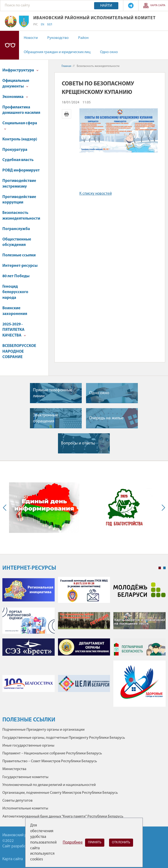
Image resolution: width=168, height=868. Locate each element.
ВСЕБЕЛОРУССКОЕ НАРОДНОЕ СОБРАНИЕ (19, 352)
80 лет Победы (16, 276)
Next (162, 508)
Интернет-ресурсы (20, 266)
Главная (66, 66)
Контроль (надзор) (20, 139)
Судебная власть (18, 160)
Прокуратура (15, 150)
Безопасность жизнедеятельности (21, 216)
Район (83, 38)
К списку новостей (96, 194)
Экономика (15, 97)
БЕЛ (50, 25)
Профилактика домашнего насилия (21, 110)
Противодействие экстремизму (19, 184)
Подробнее (73, 843)
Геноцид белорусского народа (15, 292)
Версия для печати (67, 114)
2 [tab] (164, 568)
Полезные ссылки (19, 255)
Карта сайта (158, 6)
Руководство (58, 38)
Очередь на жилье (106, 418)
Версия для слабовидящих (10, 45)
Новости (31, 38)
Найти (106, 6)
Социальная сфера (20, 126)
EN (43, 25)
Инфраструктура (20, 70)
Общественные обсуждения (17, 242)
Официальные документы (16, 84)
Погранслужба (16, 229)
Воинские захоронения (15, 311)
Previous (6, 508)
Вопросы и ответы (78, 443)
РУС (36, 25)
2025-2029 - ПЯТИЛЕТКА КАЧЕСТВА (14, 330)
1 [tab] (160, 568)
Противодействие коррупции (19, 200)
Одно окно (109, 52)
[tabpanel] (84, 644)
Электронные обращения (46, 418)
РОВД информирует (21, 170)
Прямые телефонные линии (53, 393)
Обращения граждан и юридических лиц (57, 52)
